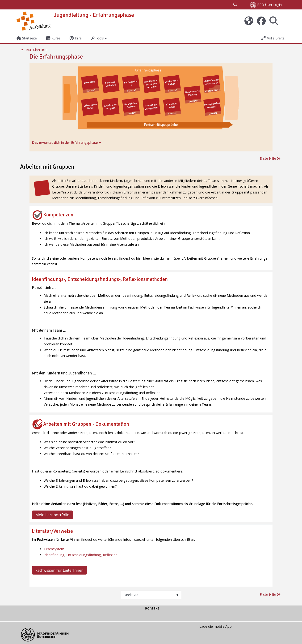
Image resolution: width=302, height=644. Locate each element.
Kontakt (152, 608)
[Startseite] (34, 21)
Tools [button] (98, 38)
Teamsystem (54, 549)
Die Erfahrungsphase (56, 57)
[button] (235, 5)
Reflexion (110, 555)
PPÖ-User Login (266, 5)
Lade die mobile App (216, 626)
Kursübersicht (34, 50)
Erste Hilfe (270, 158)
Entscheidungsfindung (84, 555)
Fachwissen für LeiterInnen (59, 570)
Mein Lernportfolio (52, 515)
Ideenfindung (54, 555)
